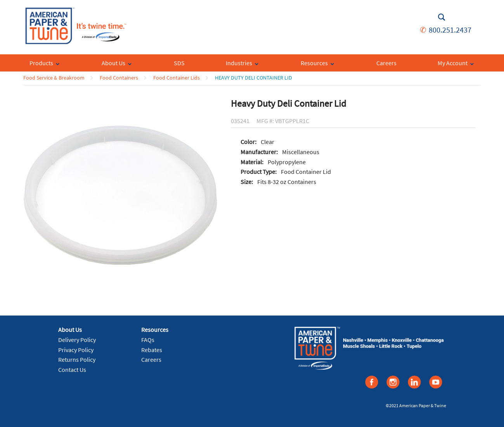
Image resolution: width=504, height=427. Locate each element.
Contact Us (72, 370)
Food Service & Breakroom (54, 78)
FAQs (148, 340)
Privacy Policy (76, 350)
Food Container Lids (177, 78)
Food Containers (119, 78)
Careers (151, 359)
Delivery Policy (77, 340)
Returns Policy (77, 359)
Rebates (152, 350)
